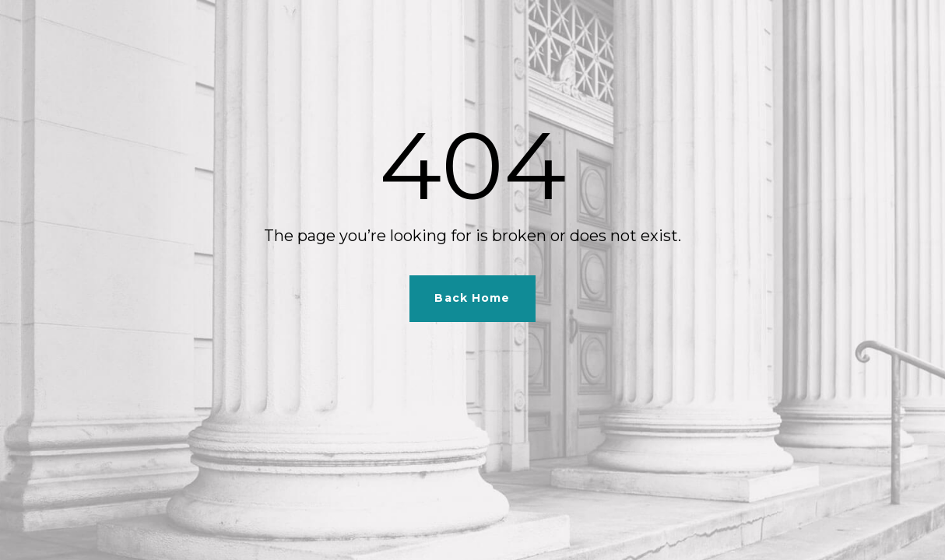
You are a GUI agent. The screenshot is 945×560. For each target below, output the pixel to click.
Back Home (472, 298)
